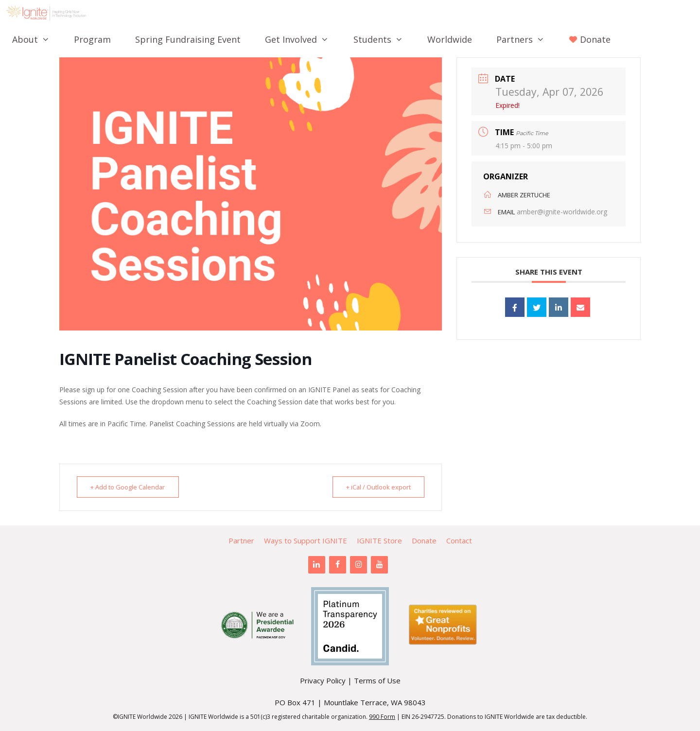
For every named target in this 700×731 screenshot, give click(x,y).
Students (384, 39)
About (37, 39)
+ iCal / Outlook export (375, 487)
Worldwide (450, 39)
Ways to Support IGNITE (306, 540)
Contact (459, 540)
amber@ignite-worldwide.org (562, 212)
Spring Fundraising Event (188, 39)
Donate (424, 540)
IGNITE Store (379, 540)
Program (92, 39)
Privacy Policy (323, 680)
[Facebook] (338, 565)
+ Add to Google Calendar (131, 487)
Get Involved (303, 39)
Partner (241, 540)
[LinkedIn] (317, 565)
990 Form (382, 717)
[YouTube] (379, 565)
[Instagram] (359, 565)
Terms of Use (377, 680)
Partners (526, 39)
